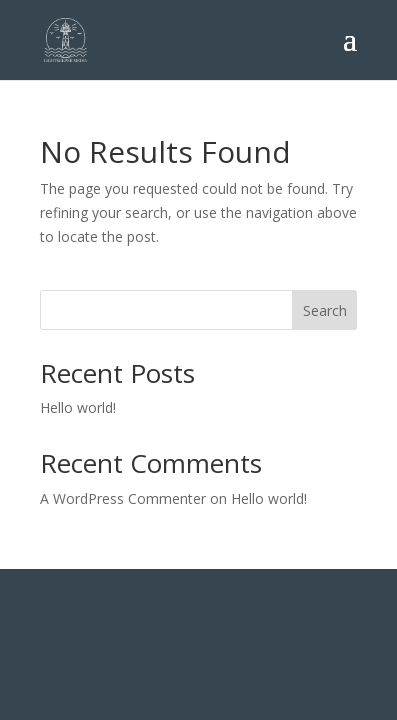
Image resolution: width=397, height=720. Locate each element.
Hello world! (78, 407)
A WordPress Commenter (123, 498)
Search (325, 310)
